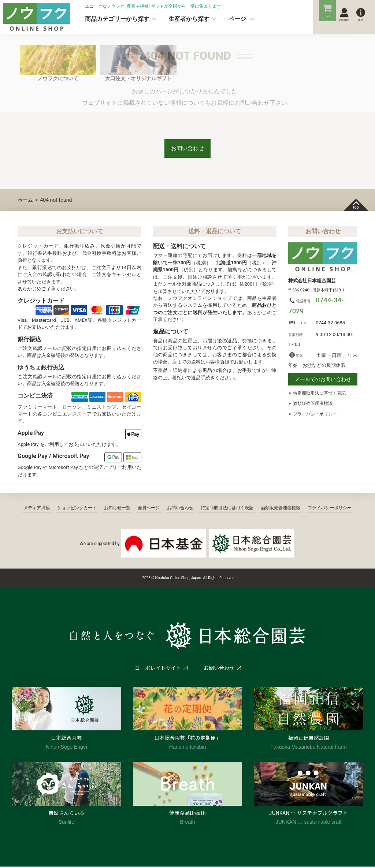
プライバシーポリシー (317, 416)
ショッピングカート (77, 510)
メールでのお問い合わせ (323, 381)
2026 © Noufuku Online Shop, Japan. (172, 580)
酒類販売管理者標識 (314, 406)
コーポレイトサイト (157, 670)
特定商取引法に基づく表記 (322, 395)
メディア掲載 (37, 510)
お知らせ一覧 (117, 510)
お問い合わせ (187, 149)
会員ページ (149, 510)
